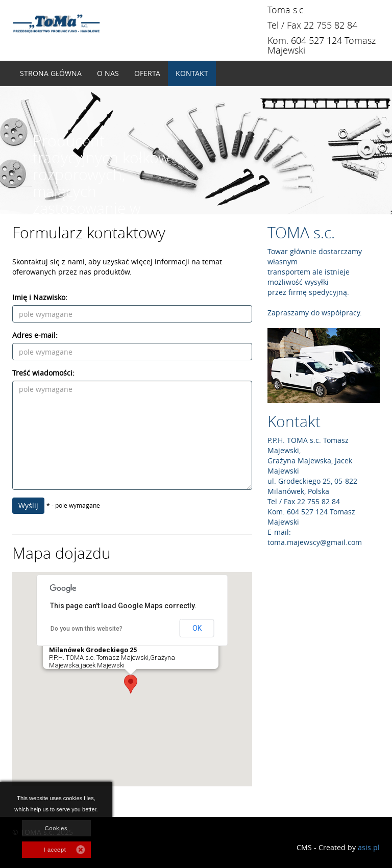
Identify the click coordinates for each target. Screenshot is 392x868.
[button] (131, 684)
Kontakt (192, 73)
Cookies (56, 828)
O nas (108, 73)
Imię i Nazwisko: (40, 297)
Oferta (147, 73)
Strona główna (51, 73)
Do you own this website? (87, 629)
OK (197, 628)
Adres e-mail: (35, 335)
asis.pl (369, 847)
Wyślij (28, 505)
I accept (55, 850)
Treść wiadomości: (43, 373)
